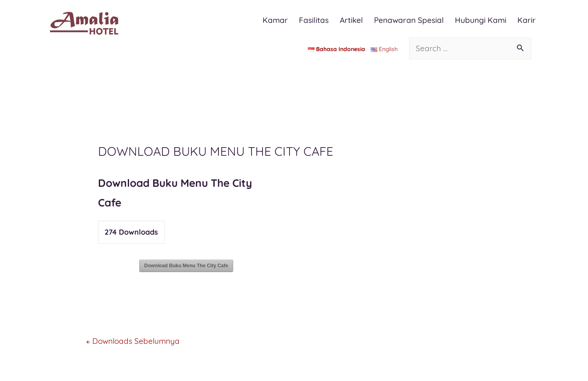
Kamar (275, 20)
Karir (527, 20)
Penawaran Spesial (409, 20)
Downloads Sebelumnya (133, 341)
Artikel (351, 20)
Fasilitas (314, 20)
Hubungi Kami (481, 20)
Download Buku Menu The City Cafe (186, 266)
